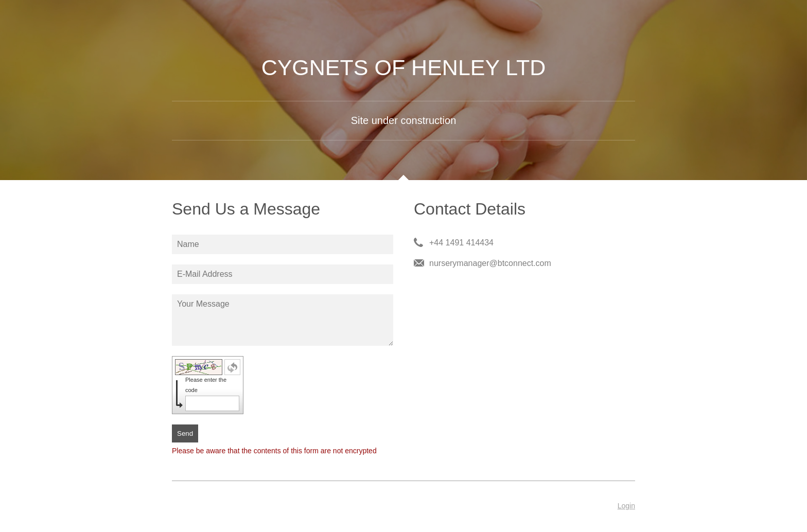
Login (626, 506)
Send (185, 433)
